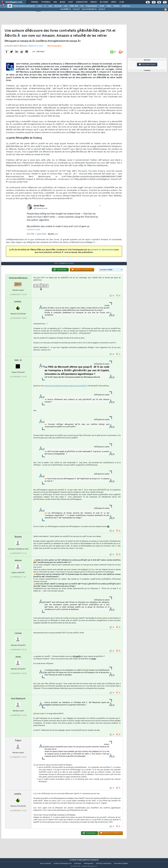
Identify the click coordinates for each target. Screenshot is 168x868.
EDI (82, 6)
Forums (35, 2)
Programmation (92, 6)
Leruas (18, 638)
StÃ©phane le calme (35, 48)
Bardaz (18, 542)
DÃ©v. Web (74, 6)
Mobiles (117, 6)
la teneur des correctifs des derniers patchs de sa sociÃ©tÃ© (65, 391)
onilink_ (18, 306)
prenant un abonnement (102, 251)
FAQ (55, 2)
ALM (50, 6)
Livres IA (102, 9)
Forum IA (76, 9)
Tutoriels (46, 2)
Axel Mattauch (18, 704)
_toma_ (18, 662)
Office (109, 6)
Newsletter (82, 2)
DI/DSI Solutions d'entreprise (24, 6)
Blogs (62, 2)
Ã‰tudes (104, 2)
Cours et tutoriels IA (89, 9)
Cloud (39, 6)
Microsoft (58, 6)
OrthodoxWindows (18, 283)
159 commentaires (54, 48)
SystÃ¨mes (126, 6)
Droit (114, 2)
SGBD (102, 6)
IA (45, 6)
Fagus (18, 745)
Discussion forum (147, 65)
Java (66, 6)
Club (122, 2)
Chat (71, 2)
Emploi (94, 2)
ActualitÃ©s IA (66, 9)
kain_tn (18, 365)
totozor (18, 565)
